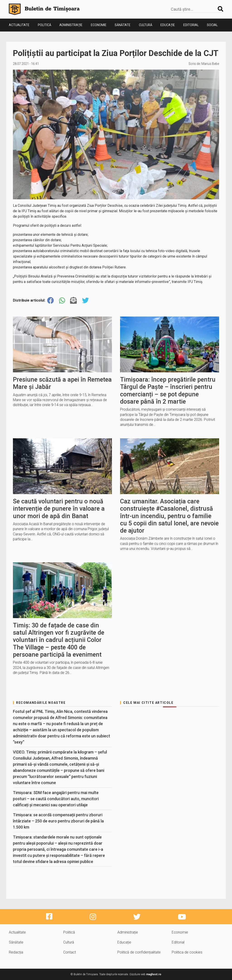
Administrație (71, 25)
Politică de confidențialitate (139, 952)
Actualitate (19, 25)
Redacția (16, 952)
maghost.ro (154, 974)
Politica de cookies (187, 952)
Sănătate (123, 25)
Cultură (146, 25)
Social (212, 25)
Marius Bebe (210, 64)
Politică (45, 25)
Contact (70, 952)
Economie (99, 25)
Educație (168, 25)
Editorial (191, 25)
